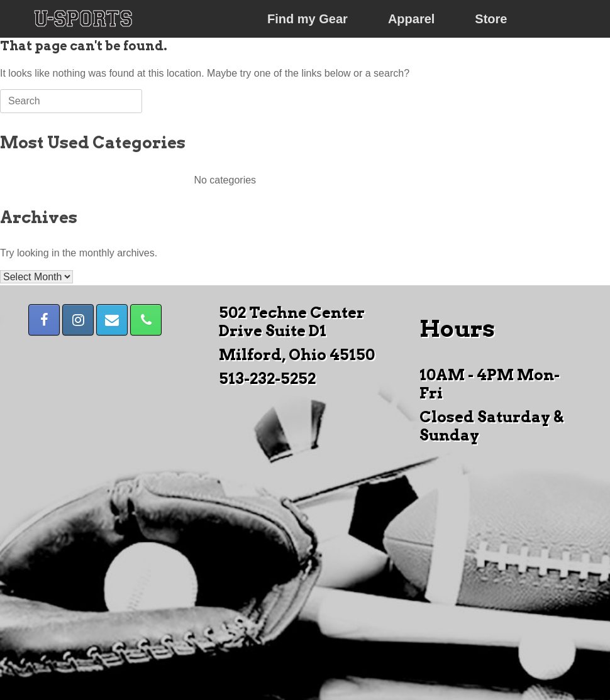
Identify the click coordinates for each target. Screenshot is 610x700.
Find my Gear (308, 19)
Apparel (411, 19)
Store (491, 19)
